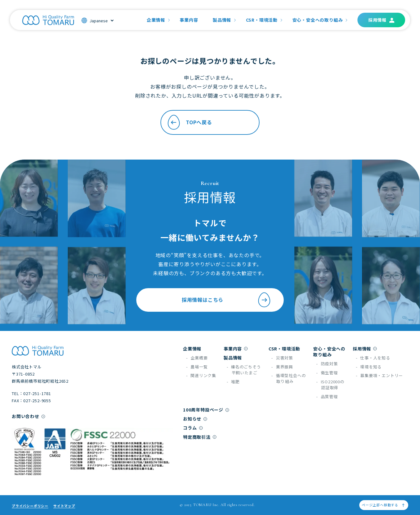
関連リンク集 (203, 375)
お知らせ (192, 419)
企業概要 (199, 358)
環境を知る (371, 367)
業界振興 (284, 367)
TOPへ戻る (189, 122)
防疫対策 (329, 364)
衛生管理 (329, 373)
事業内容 (189, 20)
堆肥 (235, 382)
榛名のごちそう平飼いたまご (246, 370)
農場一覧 (199, 367)
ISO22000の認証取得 (333, 385)
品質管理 (329, 396)
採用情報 (377, 20)
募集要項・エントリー (382, 375)
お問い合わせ (26, 416)
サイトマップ (64, 506)
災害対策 (284, 358)
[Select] (101, 21)
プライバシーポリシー (30, 506)
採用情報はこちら (227, 300)
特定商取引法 (197, 437)
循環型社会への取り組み (291, 378)
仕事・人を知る (375, 358)
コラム (190, 428)
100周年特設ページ (203, 410)
